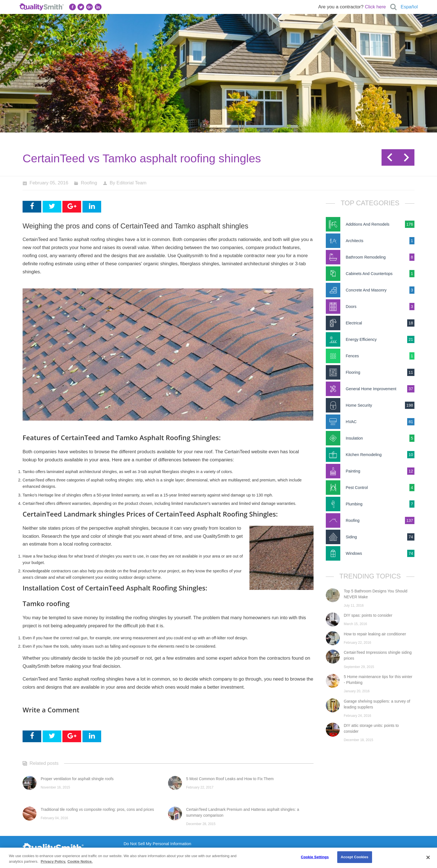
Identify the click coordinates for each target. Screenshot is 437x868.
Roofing (89, 183)
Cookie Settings (315, 857)
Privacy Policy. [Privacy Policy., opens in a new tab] (53, 861)
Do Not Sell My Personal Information (158, 844)
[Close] (428, 857)
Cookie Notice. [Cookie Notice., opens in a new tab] (80, 861)
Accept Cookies (354, 857)
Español (409, 7)
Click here (375, 7)
